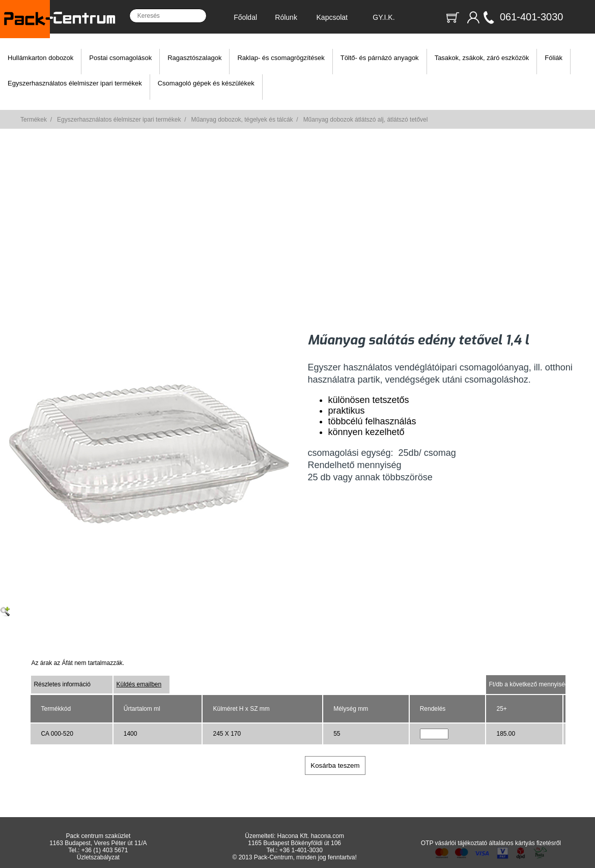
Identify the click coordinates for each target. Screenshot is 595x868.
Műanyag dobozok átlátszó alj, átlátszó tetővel (366, 120)
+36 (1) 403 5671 (105, 850)
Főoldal (245, 17)
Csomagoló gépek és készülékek (206, 83)
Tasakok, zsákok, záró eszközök (482, 58)
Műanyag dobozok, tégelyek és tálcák (242, 120)
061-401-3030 (532, 17)
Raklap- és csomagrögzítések (281, 58)
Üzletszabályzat (98, 857)
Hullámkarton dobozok (40, 58)
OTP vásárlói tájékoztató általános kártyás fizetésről (491, 843)
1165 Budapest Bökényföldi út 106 (294, 843)
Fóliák (554, 58)
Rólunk (286, 17)
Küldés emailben (139, 684)
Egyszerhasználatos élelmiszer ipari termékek (75, 83)
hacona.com (328, 836)
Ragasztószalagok (194, 58)
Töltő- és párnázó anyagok (380, 58)
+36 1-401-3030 (301, 850)
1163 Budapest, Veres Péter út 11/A (98, 843)
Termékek (34, 120)
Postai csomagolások (120, 58)
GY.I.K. (384, 17)
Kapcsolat (332, 17)
